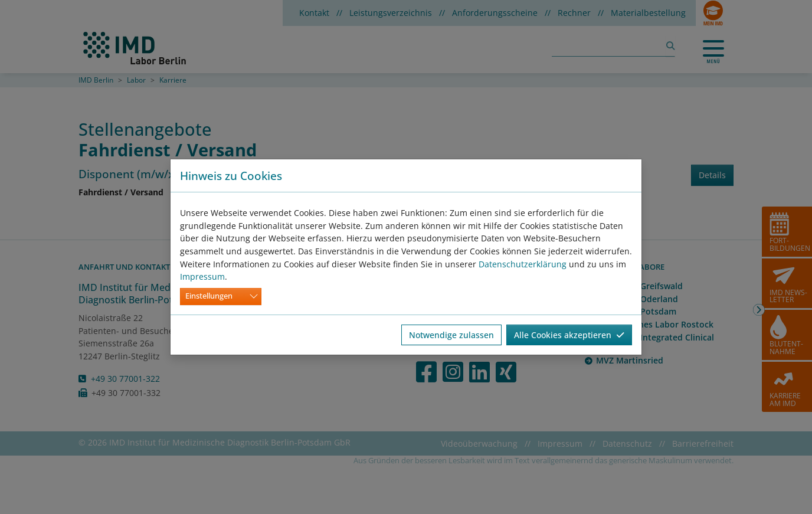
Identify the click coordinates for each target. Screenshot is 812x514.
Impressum (202, 276)
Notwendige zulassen (451, 335)
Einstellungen (209, 296)
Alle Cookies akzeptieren (569, 335)
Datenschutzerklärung (523, 264)
